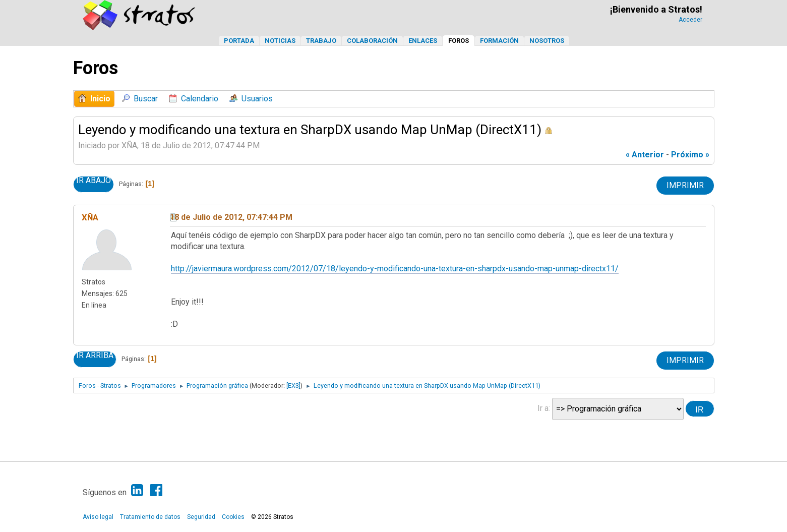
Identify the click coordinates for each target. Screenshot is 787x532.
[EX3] (293, 386)
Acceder (690, 20)
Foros (459, 41)
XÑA (90, 217)
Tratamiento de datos (150, 517)
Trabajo (321, 41)
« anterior (645, 155)
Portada (239, 41)
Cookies (233, 517)
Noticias (280, 41)
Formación (499, 41)
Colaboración (372, 41)
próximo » (690, 155)
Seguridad (201, 517)
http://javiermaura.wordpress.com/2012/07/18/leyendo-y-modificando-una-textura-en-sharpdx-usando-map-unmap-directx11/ (395, 269)
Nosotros (547, 41)
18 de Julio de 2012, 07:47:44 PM (231, 217)
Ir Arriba (95, 356)
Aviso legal (98, 517)
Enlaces (423, 41)
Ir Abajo (94, 181)
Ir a (543, 408)
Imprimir (685, 185)
